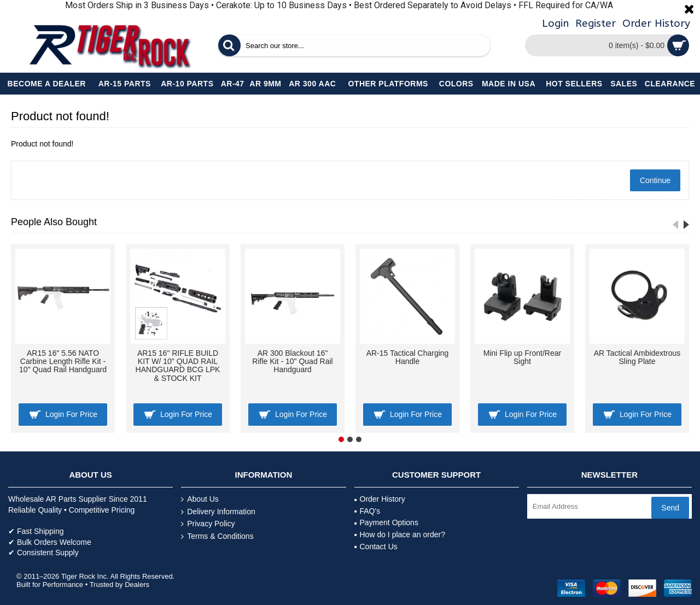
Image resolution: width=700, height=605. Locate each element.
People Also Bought (54, 222)
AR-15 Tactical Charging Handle (408, 357)
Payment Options (386, 522)
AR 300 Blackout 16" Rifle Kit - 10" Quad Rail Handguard (292, 362)
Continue (655, 180)
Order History (380, 499)
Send (670, 508)
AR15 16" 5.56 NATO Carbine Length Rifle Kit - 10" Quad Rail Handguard (63, 362)
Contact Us (376, 547)
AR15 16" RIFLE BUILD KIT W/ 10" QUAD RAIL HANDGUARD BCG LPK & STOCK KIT (178, 366)
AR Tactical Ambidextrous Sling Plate (637, 357)
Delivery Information (218, 512)
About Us (200, 499)
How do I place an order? (400, 534)
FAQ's (367, 511)
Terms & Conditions (217, 536)
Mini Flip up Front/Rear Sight (522, 357)
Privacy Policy (208, 524)
